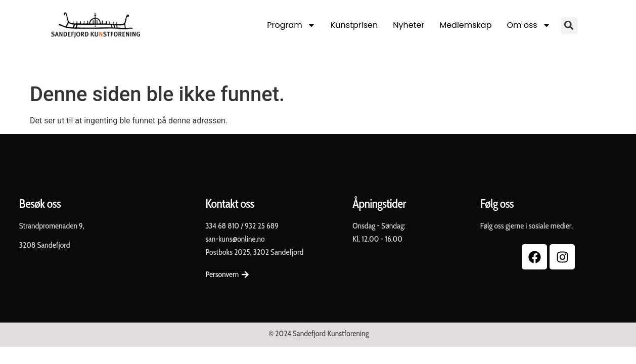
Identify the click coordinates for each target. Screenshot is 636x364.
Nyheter (408, 25)
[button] (569, 26)
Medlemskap (465, 25)
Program (291, 25)
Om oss (528, 25)
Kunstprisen (354, 25)
